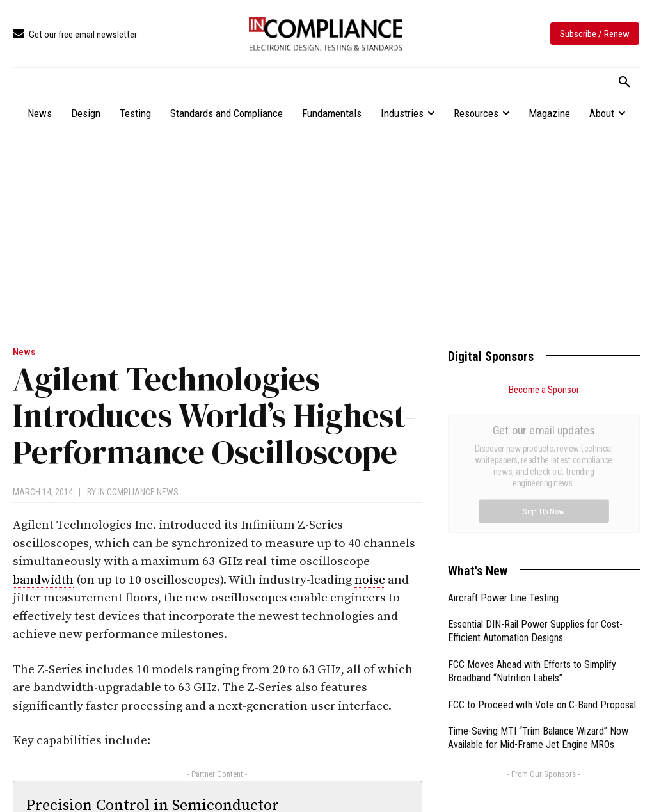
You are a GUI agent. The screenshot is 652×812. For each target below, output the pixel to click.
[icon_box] (75, 35)
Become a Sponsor (544, 390)
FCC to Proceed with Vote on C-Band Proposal (542, 561)
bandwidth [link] (43, 580)
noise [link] (370, 580)
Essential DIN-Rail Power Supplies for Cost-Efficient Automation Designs (535, 487)
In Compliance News (138, 492)
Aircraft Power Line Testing (503, 454)
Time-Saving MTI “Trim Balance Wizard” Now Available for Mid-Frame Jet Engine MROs (538, 594)
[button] (624, 83)
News (24, 352)
